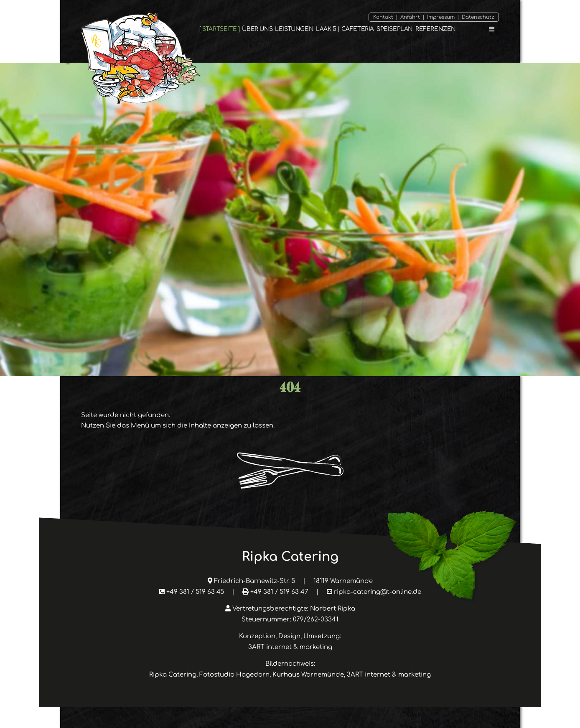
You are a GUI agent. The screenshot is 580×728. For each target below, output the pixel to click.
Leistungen (294, 29)
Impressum (441, 17)
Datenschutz (478, 17)
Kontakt (383, 17)
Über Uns (257, 29)
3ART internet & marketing (290, 647)
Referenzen (436, 29)
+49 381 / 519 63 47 (279, 592)
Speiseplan (395, 29)
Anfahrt (410, 17)
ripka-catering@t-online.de (378, 592)
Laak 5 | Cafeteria (345, 29)
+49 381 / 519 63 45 (195, 592)
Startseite (219, 29)
